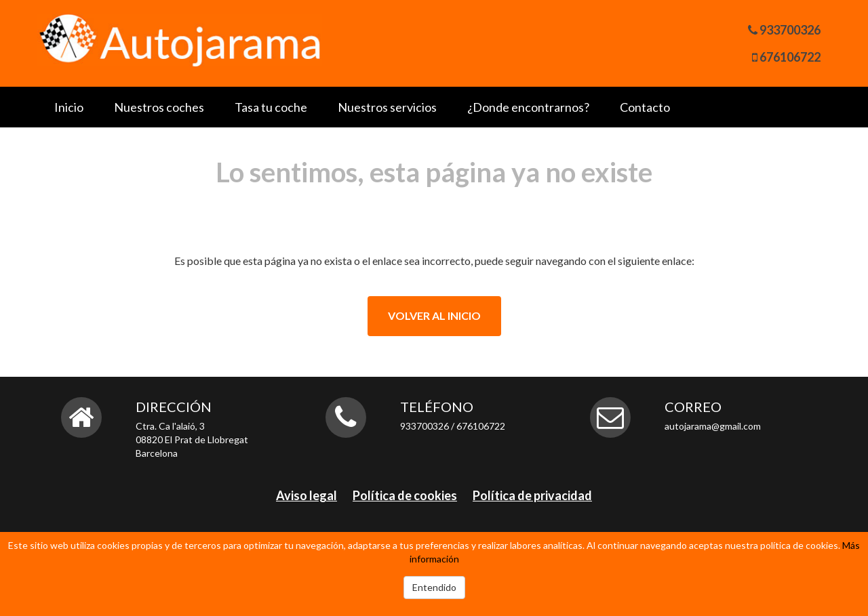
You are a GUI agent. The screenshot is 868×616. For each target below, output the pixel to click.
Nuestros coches (159, 107)
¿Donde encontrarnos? (528, 107)
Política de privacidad (532, 495)
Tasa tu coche (271, 107)
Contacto (645, 107)
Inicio (69, 107)
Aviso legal (307, 495)
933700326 (790, 30)
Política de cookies (405, 495)
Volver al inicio (434, 315)
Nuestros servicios (387, 107)
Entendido (434, 587)
